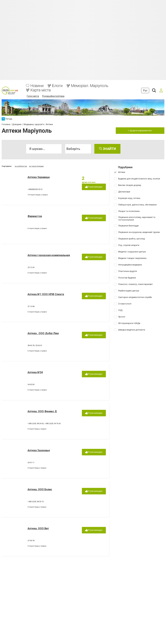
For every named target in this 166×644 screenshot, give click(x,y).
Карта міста (41, 90)
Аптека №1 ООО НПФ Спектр (46, 294)
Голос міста (33, 96)
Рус (145, 91)
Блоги (57, 86)
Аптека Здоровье (39, 450)
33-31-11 (31, 463)
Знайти (107, 149)
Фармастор (35, 216)
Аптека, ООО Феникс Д (42, 411)
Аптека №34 (35, 372)
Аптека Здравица (39, 177)
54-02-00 (31, 385)
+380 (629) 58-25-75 (36, 502)
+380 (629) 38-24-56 (36, 424)
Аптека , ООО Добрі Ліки (43, 333)
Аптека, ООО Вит (38, 528)
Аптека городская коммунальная (49, 255)
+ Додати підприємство (140, 131)
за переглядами (36, 166)
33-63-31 (39, 345)
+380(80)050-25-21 (35, 189)
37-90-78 (31, 541)
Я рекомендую (94, 187)
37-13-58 (31, 306)
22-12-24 (31, 267)
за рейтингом (21, 166)
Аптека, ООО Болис (40, 489)
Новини (37, 86)
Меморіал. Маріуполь (90, 86)
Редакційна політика (53, 96)
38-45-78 (31, 345)
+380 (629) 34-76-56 (53, 424)
